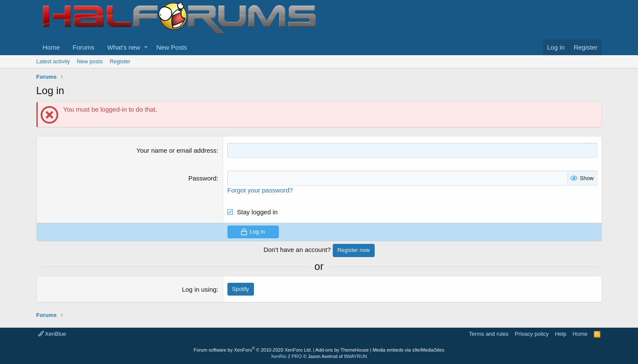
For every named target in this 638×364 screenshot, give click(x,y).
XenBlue (52, 334)
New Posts (172, 47)
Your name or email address (177, 150)
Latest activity (53, 61)
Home (51, 47)
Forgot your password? (260, 190)
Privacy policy (532, 334)
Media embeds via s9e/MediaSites (408, 350)
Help (561, 334)
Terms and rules (489, 334)
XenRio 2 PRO (286, 356)
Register (120, 61)
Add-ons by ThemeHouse (342, 350)
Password (203, 178)
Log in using (199, 289)
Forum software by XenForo (253, 350)
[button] (146, 47)
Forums (84, 47)
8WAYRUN (355, 356)
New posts (90, 61)
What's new (124, 47)
